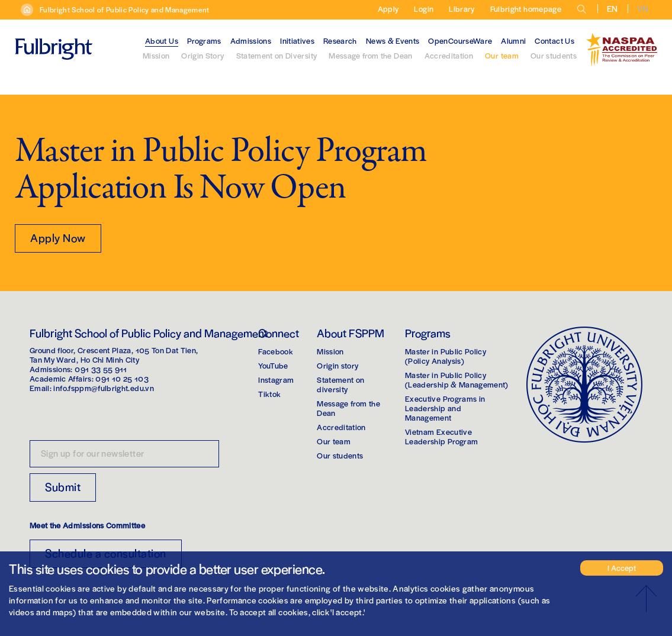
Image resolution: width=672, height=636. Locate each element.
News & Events (393, 41)
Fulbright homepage (526, 9)
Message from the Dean (370, 55)
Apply (388, 9)
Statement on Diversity (277, 55)
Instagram (276, 380)
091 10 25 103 (122, 378)
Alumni (513, 41)
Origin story (337, 365)
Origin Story (202, 55)
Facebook (276, 351)
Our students (554, 55)
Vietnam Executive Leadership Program (441, 436)
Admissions (251, 41)
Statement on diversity (340, 384)
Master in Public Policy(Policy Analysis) (446, 356)
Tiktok (269, 394)
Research (340, 41)
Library (462, 9)
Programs (204, 41)
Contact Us (554, 41)
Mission (156, 55)
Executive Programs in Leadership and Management (445, 408)
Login (424, 9)
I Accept (622, 568)
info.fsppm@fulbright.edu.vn (103, 388)
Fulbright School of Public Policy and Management (125, 9)
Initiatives (297, 41)
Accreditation (449, 55)
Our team (502, 55)
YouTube (273, 365)
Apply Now (58, 238)
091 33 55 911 (101, 369)
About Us (162, 41)
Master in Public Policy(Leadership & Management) (457, 380)
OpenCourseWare (460, 41)
